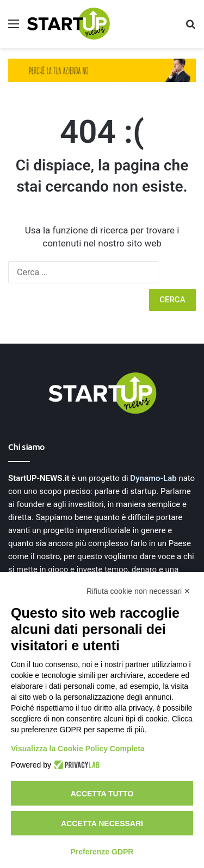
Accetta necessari (102, 823)
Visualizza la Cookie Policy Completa (78, 749)
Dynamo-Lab (153, 478)
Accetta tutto (102, 794)
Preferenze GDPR (102, 852)
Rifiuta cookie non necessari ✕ (138, 591)
